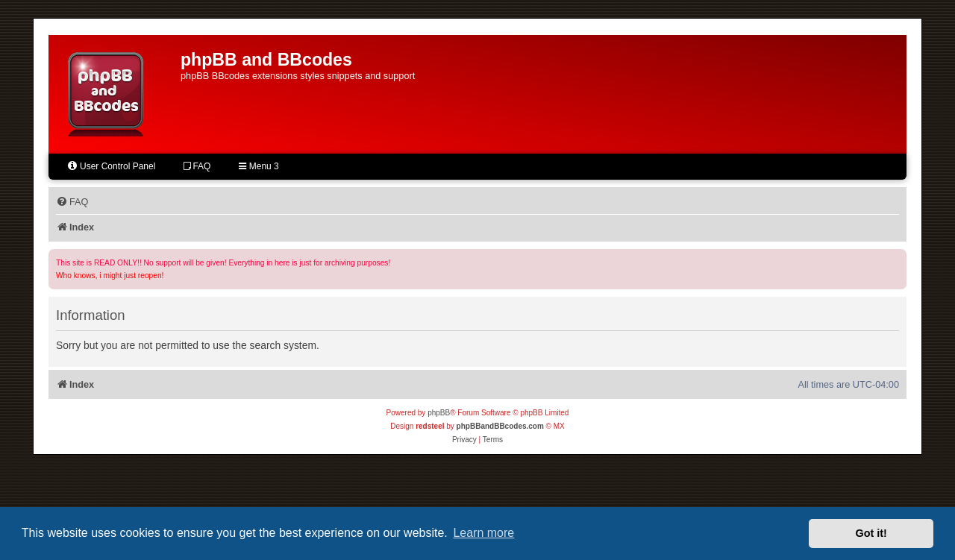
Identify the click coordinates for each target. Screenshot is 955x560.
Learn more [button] (483, 533)
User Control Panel (111, 166)
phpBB (439, 413)
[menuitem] (72, 202)
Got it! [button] (871, 533)
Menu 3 (259, 166)
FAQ (197, 166)
